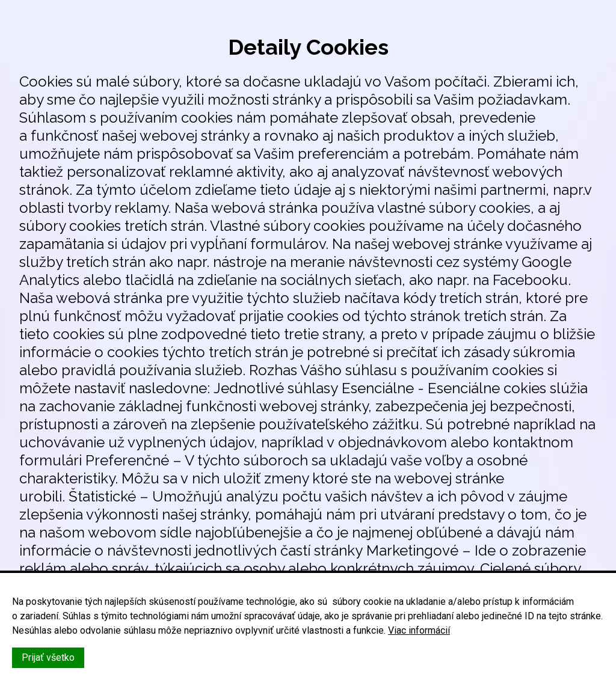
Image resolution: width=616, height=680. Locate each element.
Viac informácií (419, 630)
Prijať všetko (48, 657)
